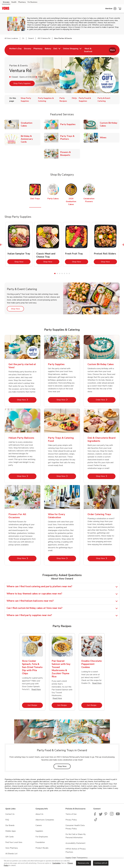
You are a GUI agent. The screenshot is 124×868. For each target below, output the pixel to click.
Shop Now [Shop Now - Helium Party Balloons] (27, 476)
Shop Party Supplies (22, 83)
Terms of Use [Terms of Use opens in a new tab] (71, 814)
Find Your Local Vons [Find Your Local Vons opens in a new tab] (14, 842)
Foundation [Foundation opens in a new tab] (40, 842)
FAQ (7, 820)
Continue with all (101, 863)
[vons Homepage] (6, 9)
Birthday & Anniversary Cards (31, 139)
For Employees (42, 837)
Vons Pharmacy (12, 848)
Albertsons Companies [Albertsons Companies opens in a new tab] (45, 820)
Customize (56, 863)
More (112, 50)
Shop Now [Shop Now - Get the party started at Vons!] (27, 400)
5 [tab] (64, 273)
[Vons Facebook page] (95, 815)
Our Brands (10, 825)
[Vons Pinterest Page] (106, 815)
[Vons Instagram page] (112, 815)
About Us (39, 814)
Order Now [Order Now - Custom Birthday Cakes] (106, 400)
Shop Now (22, 262)
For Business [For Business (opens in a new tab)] (32, 2)
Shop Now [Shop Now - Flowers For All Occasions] (27, 558)
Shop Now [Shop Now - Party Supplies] (66, 400)
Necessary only (84, 863)
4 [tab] (62, 273)
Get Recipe (35, 705)
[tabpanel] (19, 244)
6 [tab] (67, 273)
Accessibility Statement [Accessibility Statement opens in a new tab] (75, 843)
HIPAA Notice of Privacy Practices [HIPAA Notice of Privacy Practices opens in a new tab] (76, 850)
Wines (104, 137)
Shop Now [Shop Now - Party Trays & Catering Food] (66, 476)
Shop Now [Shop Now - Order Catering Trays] (106, 558)
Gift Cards (10, 837)
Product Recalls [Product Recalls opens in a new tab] (42, 848)
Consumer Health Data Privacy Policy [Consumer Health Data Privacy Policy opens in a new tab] (75, 827)
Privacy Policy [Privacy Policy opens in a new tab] (71, 820)
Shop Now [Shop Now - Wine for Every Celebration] (66, 558)
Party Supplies (69, 124)
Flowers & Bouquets (70, 154)
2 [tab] (57, 273)
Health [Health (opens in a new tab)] (14, 2)
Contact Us (10, 814)
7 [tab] (69, 273)
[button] (111, 9)
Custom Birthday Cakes (110, 124)
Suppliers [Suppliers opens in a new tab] (39, 831)
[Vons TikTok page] (96, 821)
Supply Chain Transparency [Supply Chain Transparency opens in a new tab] (77, 858)
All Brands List (11, 854)
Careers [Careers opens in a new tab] (39, 825)
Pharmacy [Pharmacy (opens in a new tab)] (22, 2)
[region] (62, 863)
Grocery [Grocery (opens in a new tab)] (6, 2)
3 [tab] (60, 273)
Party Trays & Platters (70, 138)
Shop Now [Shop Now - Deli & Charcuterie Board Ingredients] (106, 476)
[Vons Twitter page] (101, 815)
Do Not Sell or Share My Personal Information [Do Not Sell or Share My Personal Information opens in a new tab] (76, 836)
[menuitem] (15, 50)
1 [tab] (55, 273)
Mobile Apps (11, 831)
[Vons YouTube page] (118, 815)
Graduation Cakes (31, 124)
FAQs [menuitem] (74, 98)
